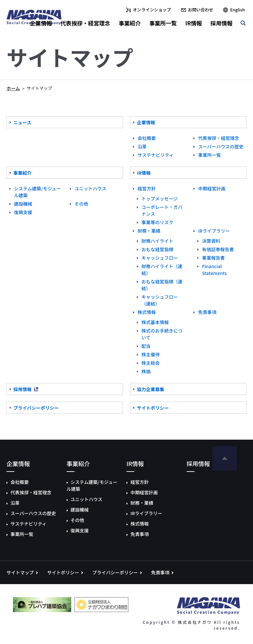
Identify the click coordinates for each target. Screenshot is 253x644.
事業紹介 (130, 23)
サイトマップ (20, 572)
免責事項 (160, 572)
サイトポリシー (63, 572)
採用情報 (221, 23)
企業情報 (41, 23)
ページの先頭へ (225, 458)
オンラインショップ (152, 10)
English (238, 10)
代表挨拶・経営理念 (85, 23)
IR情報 (194, 23)
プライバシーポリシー (115, 572)
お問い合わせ (201, 10)
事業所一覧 (163, 23)
